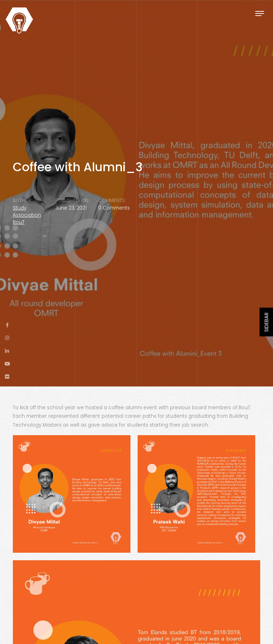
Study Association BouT (27, 215)
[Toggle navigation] (260, 13)
